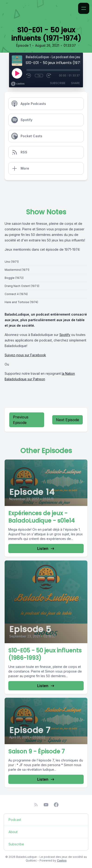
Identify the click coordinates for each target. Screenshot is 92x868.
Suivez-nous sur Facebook (25, 355)
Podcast (15, 820)
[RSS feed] (36, 805)
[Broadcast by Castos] (18, 84)
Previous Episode (21, 420)
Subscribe (58, 83)
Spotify (65, 335)
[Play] (17, 73)
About (13, 832)
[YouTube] (46, 805)
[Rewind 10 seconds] (29, 76)
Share (75, 83)
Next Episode (67, 420)
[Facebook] (56, 805)
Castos (62, 860)
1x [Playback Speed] (39, 76)
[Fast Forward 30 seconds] (49, 76)
